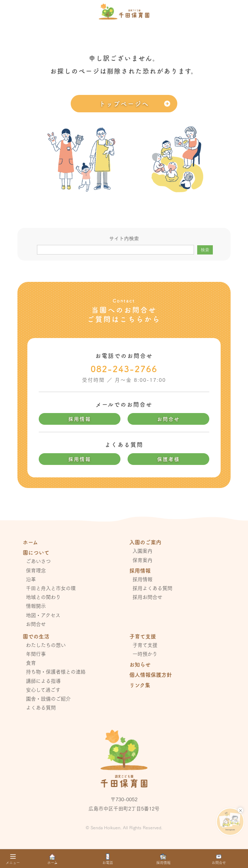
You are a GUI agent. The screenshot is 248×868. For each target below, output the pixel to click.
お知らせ (140, 664)
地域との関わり (43, 597)
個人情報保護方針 (151, 674)
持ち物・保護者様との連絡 (56, 671)
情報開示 (36, 606)
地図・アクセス (43, 615)
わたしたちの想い (46, 645)
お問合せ (168, 419)
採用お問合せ (147, 597)
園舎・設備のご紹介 (48, 698)
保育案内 (142, 560)
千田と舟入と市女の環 (51, 588)
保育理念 (36, 570)
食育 (31, 663)
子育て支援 (145, 645)
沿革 (31, 579)
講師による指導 (43, 681)
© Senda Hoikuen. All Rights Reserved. (124, 827)
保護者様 (168, 459)
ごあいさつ (38, 561)
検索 (205, 250)
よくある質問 (41, 707)
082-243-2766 (124, 369)
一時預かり (145, 654)
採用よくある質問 (152, 588)
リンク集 (140, 685)
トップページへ (124, 103)
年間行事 (36, 654)
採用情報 (80, 419)
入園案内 (142, 551)
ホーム (30, 542)
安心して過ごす (43, 690)
